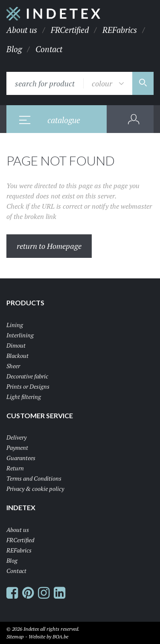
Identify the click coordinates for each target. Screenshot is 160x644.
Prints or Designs (28, 386)
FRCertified (70, 30)
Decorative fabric (27, 376)
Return (15, 468)
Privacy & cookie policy (35, 489)
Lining (15, 325)
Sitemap (15, 637)
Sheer (13, 366)
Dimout (16, 345)
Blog (14, 49)
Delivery (16, 437)
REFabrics (120, 30)
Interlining (20, 335)
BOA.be (60, 637)
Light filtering (24, 397)
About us (22, 30)
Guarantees (21, 458)
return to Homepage (49, 246)
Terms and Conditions (34, 478)
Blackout (17, 356)
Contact (49, 49)
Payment (17, 448)
